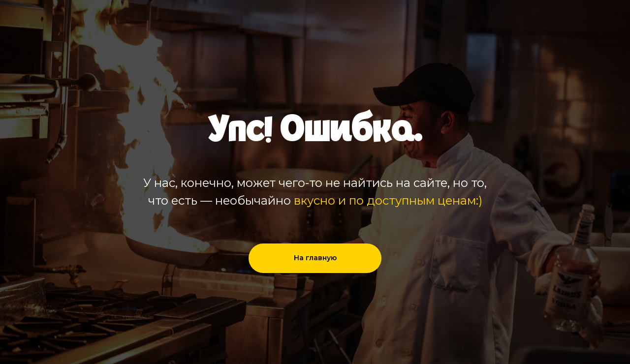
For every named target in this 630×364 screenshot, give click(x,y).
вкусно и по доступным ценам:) (388, 200)
